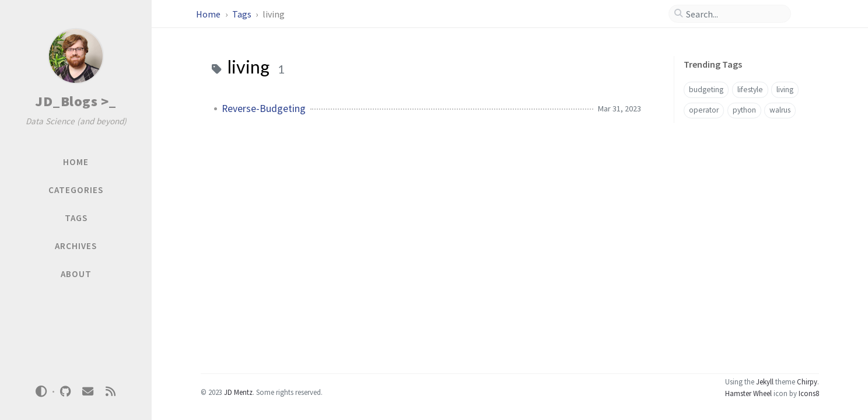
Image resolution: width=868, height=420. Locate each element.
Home (209, 14)
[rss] (110, 392)
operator (704, 110)
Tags (243, 14)
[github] (65, 392)
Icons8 (809, 393)
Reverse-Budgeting (264, 108)
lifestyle (750, 90)
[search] (734, 14)
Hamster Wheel (748, 393)
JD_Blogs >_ (76, 101)
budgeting (706, 90)
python (744, 110)
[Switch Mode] (41, 391)
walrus (780, 110)
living (785, 90)
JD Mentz (238, 392)
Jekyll (765, 381)
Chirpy (807, 381)
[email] (88, 392)
